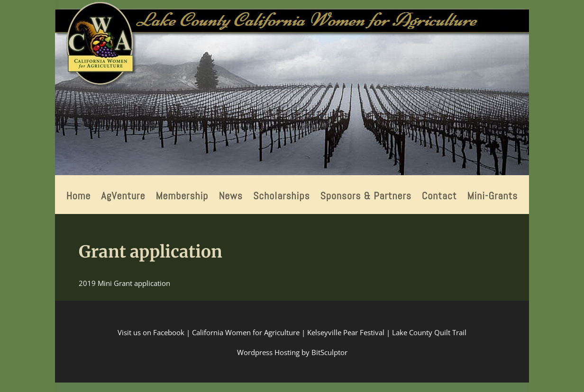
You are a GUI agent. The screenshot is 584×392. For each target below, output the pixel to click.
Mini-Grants (493, 197)
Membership (182, 197)
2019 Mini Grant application (124, 283)
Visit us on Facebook (151, 332)
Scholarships (282, 197)
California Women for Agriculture (246, 332)
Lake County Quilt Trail (429, 332)
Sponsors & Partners (365, 197)
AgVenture (123, 197)
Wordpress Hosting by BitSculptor (292, 352)
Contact (439, 197)
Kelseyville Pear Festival (346, 332)
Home (79, 197)
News (231, 197)
